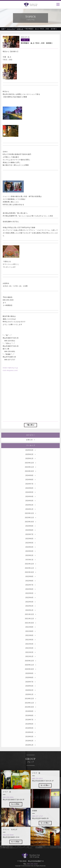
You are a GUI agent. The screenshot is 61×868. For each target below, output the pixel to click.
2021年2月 (30, 657)
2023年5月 (30, 547)
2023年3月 (30, 556)
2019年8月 (30, 720)
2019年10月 (30, 712)
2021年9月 (30, 632)
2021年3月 (30, 653)
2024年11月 (30, 472)
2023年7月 (30, 539)
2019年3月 (30, 741)
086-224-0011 (38, 783)
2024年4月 (30, 501)
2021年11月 (30, 623)
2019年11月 (30, 707)
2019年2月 (30, 745)
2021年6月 (30, 640)
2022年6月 (30, 594)
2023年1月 (30, 564)
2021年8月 (30, 636)
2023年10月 (30, 526)
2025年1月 (30, 463)
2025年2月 (30, 459)
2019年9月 (30, 716)
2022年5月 (30, 598)
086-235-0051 (8, 802)
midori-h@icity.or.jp (10, 368)
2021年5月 (30, 644)
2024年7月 (30, 488)
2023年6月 (30, 543)
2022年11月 (30, 573)
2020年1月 (30, 699)
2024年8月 (30, 484)
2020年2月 (30, 695)
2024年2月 (30, 509)
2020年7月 (30, 686)
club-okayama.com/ (10, 371)
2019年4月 (30, 737)
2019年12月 (30, 703)
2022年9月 (30, 581)
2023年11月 (30, 522)
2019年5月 (30, 733)
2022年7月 (30, 590)
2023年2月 (30, 560)
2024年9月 (30, 480)
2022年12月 (30, 569)
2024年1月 (30, 514)
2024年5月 (30, 497)
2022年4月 (30, 602)
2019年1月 (30, 750)
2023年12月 (30, 518)
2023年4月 (30, 552)
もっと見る (45, 790)
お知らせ (30, 444)
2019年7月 (30, 724)
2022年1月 (30, 615)
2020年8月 (30, 682)
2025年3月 (30, 455)
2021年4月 (30, 648)
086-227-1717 (38, 821)
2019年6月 (30, 728)
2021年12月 (30, 619)
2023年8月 (30, 535)
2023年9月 (30, 531)
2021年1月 (30, 661)
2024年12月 (30, 467)
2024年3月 (30, 505)
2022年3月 (30, 606)
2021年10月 (30, 627)
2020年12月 (30, 665)
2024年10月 (30, 476)
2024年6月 (30, 493)
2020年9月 (30, 678)
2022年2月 (30, 611)
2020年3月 (30, 691)
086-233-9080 (8, 840)
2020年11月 (30, 670)
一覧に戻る (30, 425)
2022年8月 (30, 585)
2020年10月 (30, 674)
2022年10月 (30, 577)
